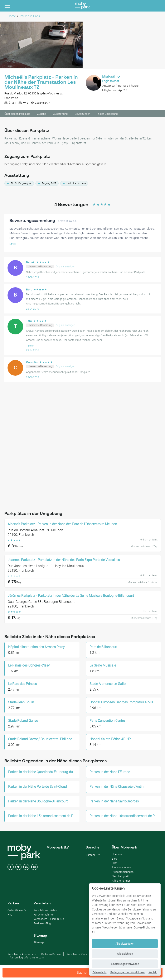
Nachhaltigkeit (120, 877)
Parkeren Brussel (51, 955)
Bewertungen (82, 114)
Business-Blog (42, 924)
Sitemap (39, 943)
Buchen (83, 973)
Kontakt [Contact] (153, 972)
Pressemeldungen (123, 872)
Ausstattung (60, 114)
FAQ (10, 915)
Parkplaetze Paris (77, 955)
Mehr (13, 245)
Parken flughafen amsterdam (27, 958)
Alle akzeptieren (125, 944)
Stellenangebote (121, 868)
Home (12, 16)
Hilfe (115, 864)
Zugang (42, 114)
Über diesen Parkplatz (17, 114)
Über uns (117, 855)
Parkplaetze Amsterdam (22, 955)
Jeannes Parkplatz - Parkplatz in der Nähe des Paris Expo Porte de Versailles (64, 561)
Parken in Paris (30, 16)
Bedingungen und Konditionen (127, 972)
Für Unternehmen (44, 915)
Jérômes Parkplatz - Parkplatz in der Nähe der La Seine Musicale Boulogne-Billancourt (71, 596)
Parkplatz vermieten (45, 911)
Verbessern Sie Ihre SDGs (49, 920)
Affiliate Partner (121, 881)
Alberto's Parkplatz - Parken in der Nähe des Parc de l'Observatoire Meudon (62, 525)
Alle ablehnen (125, 954)
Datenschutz (99, 972)
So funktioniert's (17, 911)
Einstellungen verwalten (125, 964)
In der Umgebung (108, 114)
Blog (114, 859)
